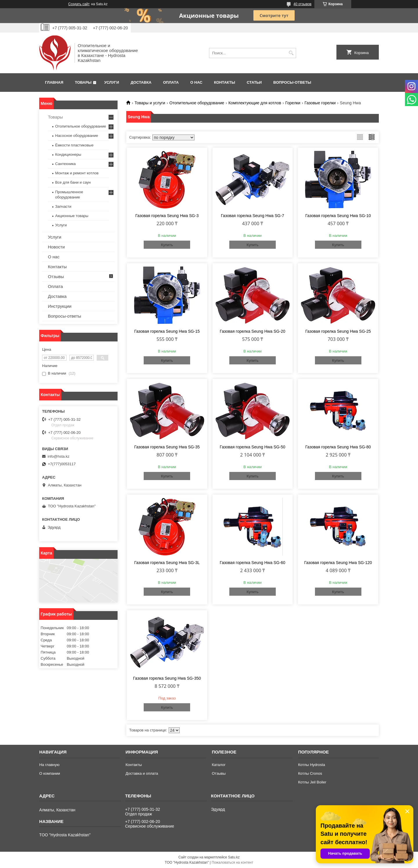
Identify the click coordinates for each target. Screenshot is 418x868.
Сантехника (65, 164)
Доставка (141, 82)
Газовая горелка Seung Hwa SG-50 (253, 447)
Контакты (225, 82)
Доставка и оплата (142, 773)
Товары (83, 82)
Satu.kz (234, 857)
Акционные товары (72, 216)
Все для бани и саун (73, 182)
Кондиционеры (68, 154)
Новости (56, 247)
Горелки (293, 103)
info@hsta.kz (58, 456)
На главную (49, 765)
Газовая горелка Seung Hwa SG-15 (167, 331)
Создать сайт (79, 4)
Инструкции (60, 306)
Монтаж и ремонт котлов (77, 173)
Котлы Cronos (310, 773)
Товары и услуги (150, 103)
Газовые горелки (320, 103)
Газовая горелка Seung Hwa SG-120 (338, 563)
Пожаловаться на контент (232, 862)
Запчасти (63, 206)
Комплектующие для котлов (255, 103)
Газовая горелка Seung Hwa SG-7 (253, 216)
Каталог (219, 765)
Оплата (171, 82)
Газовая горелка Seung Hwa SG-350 (167, 678)
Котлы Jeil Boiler (312, 782)
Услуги (112, 82)
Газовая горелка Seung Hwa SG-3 (167, 216)
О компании (50, 773)
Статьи (254, 82)
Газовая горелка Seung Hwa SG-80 (338, 447)
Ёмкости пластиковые (74, 145)
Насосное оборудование (77, 136)
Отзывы (56, 276)
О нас (197, 82)
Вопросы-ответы (292, 82)
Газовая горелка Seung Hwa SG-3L (167, 563)
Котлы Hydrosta (312, 765)
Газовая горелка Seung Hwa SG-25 (338, 331)
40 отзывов (302, 4)
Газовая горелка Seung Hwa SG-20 (253, 331)
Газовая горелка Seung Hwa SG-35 (167, 447)
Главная (54, 82)
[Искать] (291, 53)
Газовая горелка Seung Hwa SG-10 (338, 216)
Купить (167, 245)
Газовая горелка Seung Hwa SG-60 (253, 563)
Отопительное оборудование (197, 103)
